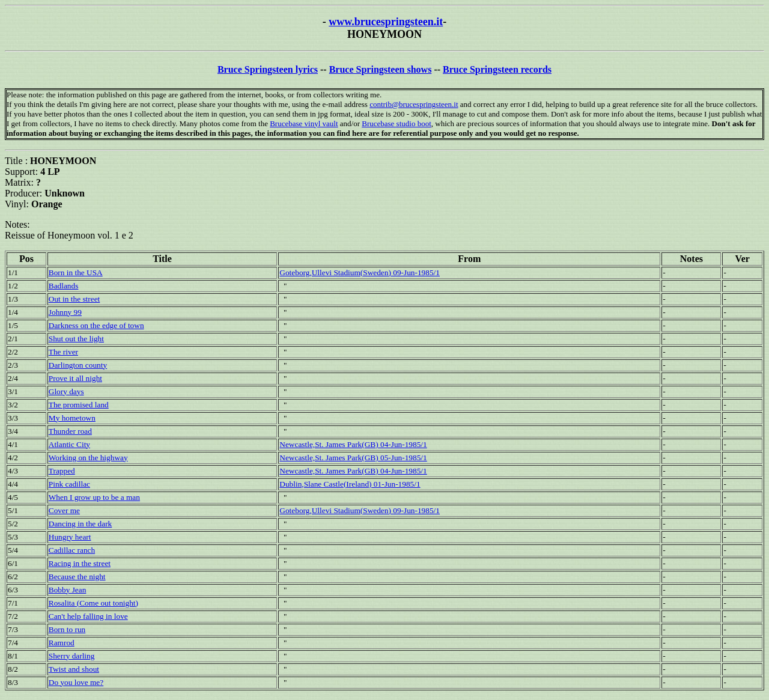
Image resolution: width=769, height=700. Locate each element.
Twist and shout (74, 669)
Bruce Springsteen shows (381, 69)
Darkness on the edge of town (96, 325)
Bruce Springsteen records (497, 69)
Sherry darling (72, 656)
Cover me (64, 510)
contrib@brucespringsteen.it (414, 104)
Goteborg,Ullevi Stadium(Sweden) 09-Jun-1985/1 (360, 272)
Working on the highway (88, 458)
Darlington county (78, 365)
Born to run (67, 629)
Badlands (64, 286)
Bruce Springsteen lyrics (268, 69)
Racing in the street (80, 563)
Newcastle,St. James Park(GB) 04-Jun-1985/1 (353, 444)
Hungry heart (70, 537)
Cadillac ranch (72, 550)
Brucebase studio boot (397, 123)
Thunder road (70, 431)
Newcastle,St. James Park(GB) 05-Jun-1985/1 (353, 458)
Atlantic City (69, 444)
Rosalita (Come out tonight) (93, 603)
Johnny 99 (65, 312)
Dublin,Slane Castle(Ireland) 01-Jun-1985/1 (350, 484)
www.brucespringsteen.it (386, 22)
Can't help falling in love (88, 616)
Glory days (66, 391)
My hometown (72, 418)
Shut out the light (76, 339)
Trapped (62, 471)
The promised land (79, 405)
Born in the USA (76, 272)
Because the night (77, 577)
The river (63, 352)
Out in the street (74, 299)
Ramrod (62, 643)
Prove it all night (75, 378)
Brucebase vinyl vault (304, 123)
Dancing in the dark (80, 524)
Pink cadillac (69, 484)
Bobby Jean (68, 590)
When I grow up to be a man (94, 497)
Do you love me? (76, 682)
